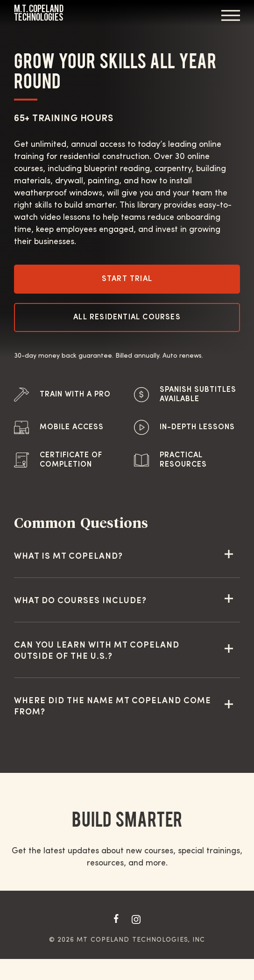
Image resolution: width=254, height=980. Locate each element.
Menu (231, 15)
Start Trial (127, 279)
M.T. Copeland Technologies (39, 13)
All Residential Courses (127, 317)
